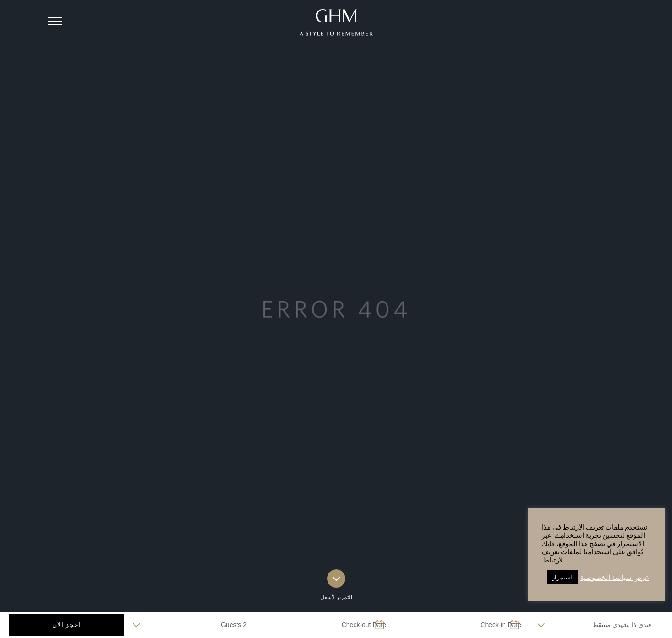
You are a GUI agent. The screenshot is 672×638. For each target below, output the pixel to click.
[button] (55, 21)
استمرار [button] (562, 577)
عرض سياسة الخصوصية (615, 577)
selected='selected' (596, 625)
